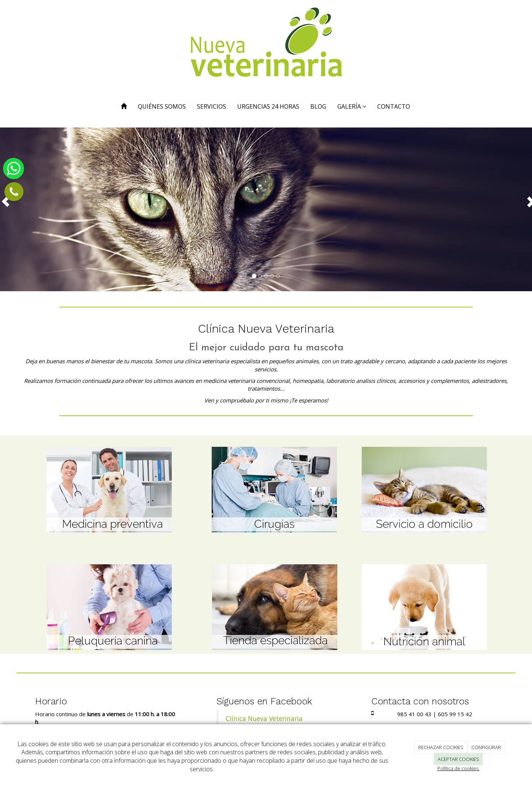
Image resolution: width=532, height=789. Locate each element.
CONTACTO (394, 106)
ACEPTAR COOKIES (458, 759)
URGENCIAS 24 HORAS (268, 106)
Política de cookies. (458, 768)
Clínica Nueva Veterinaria (264, 718)
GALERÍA (352, 106)
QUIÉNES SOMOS (162, 106)
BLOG (318, 106)
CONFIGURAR (486, 747)
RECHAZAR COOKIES (441, 747)
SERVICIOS (212, 106)
